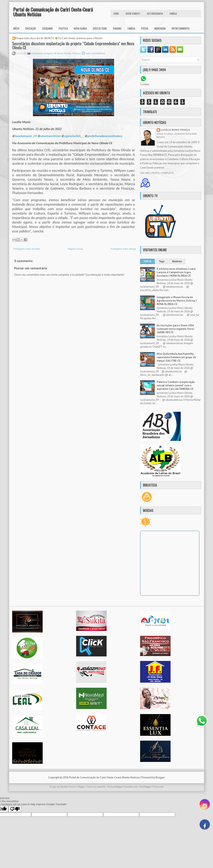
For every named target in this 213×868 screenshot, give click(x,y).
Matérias (177, 261)
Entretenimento (181, 28)
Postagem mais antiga (123, 249)
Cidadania (47, 28)
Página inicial (75, 249)
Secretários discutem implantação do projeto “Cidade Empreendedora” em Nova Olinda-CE (73, 45)
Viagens (117, 28)
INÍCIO (16, 28)
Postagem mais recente (27, 249)
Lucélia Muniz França (175, 130)
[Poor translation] (15, 809)
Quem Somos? (133, 13)
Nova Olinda (80, 28)
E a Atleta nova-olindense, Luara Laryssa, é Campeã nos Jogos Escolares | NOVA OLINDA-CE (176, 272)
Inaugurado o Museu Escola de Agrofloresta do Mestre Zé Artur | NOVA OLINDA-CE (177, 301)
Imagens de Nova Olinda (57, 53)
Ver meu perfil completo (157, 173)
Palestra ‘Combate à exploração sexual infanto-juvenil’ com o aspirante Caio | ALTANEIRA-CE (176, 385)
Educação (31, 28)
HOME (116, 13)
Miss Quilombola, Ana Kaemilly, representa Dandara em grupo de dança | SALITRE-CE (176, 357)
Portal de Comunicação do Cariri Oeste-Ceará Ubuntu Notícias (53, 12)
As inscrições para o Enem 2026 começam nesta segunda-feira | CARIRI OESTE (176, 329)
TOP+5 (147, 261)
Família (131, 28)
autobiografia (155, 13)
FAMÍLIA (173, 13)
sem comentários (96, 53)
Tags (162, 261)
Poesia (145, 28)
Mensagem (160, 28)
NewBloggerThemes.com (152, 787)
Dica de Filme (100, 28)
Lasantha (101, 787)
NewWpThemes (68, 787)
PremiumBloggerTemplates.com (122, 787)
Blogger (160, 777)
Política (63, 28)
